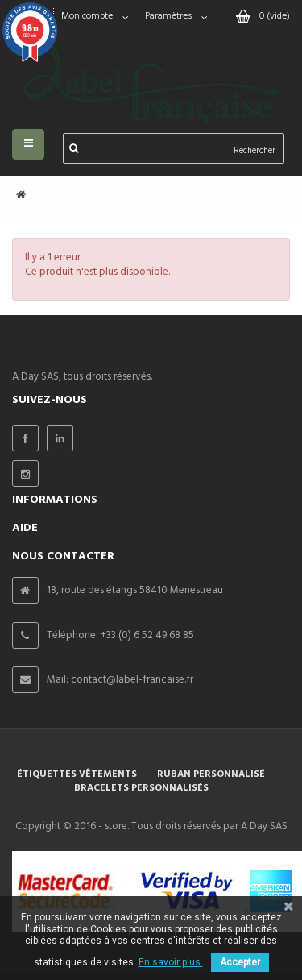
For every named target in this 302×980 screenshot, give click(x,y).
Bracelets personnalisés (141, 788)
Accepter (240, 962)
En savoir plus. (171, 962)
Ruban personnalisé (211, 774)
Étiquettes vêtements (77, 774)
